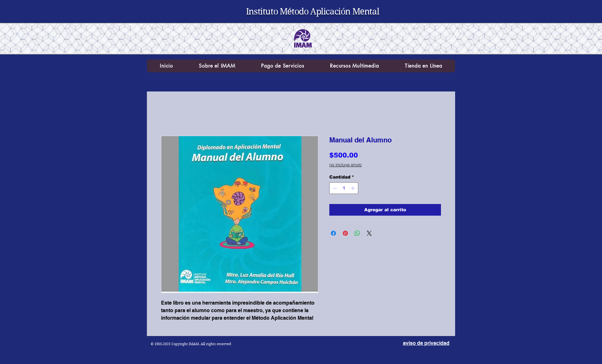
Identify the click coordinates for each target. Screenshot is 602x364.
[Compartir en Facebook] (333, 233)
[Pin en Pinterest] (345, 233)
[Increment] (353, 188)
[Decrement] (334, 188)
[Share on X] (369, 233)
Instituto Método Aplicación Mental (312, 11)
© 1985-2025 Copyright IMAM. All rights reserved (191, 344)
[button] (217, 66)
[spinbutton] (344, 188)
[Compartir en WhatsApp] (357, 233)
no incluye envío (346, 165)
